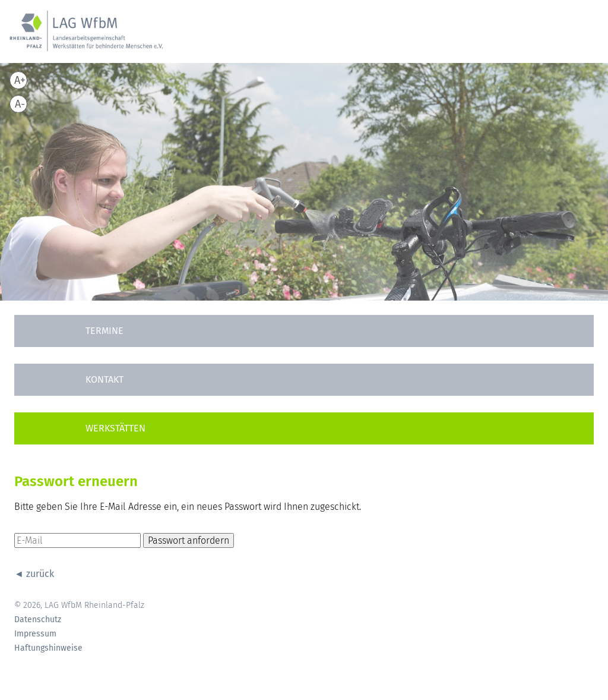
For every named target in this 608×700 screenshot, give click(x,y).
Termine (104, 331)
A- (20, 104)
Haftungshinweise (48, 648)
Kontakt (104, 379)
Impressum (35, 634)
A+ (20, 80)
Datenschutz (38, 620)
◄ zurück (34, 574)
